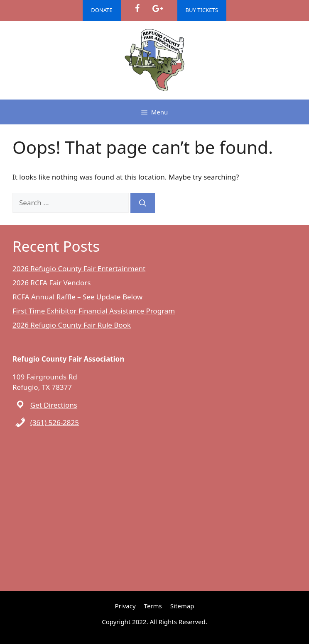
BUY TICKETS (202, 10)
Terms (153, 606)
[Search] (143, 203)
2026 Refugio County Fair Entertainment (79, 269)
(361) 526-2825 (55, 422)
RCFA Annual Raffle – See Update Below (77, 297)
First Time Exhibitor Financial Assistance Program (94, 311)
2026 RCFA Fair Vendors (51, 283)
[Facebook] (137, 9)
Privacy (125, 606)
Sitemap (182, 606)
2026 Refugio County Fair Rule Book (72, 325)
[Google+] (157, 9)
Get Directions (54, 405)
